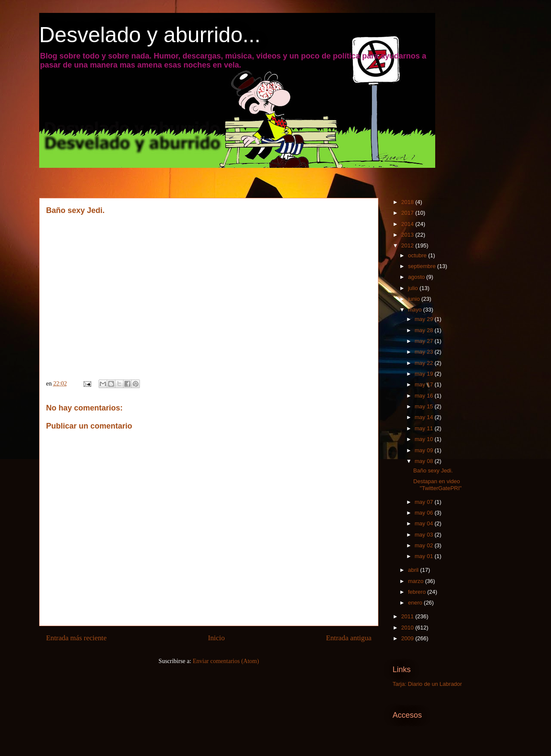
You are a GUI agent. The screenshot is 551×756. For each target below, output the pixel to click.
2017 (408, 213)
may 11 (424, 428)
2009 (408, 638)
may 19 (424, 374)
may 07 (424, 502)
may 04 (424, 523)
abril (414, 570)
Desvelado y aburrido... (150, 35)
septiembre (423, 266)
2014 (408, 224)
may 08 (424, 461)
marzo (417, 581)
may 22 (424, 363)
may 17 (424, 384)
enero (416, 603)
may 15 (424, 406)
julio (414, 288)
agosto (417, 277)
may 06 (424, 513)
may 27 (424, 341)
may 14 (424, 417)
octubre (418, 255)
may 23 (424, 352)
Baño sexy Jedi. (433, 471)
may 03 (424, 535)
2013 (408, 235)
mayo (416, 310)
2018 (408, 202)
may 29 (424, 319)
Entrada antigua (349, 638)
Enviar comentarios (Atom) (226, 661)
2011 (408, 616)
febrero (418, 592)
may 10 (424, 439)
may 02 (424, 545)
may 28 (424, 330)
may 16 (424, 396)
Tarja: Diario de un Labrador (427, 684)
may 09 (424, 450)
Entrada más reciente (76, 638)
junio (415, 299)
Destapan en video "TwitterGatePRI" (437, 485)
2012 (408, 245)
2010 (408, 628)
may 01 (424, 556)
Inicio (216, 638)
